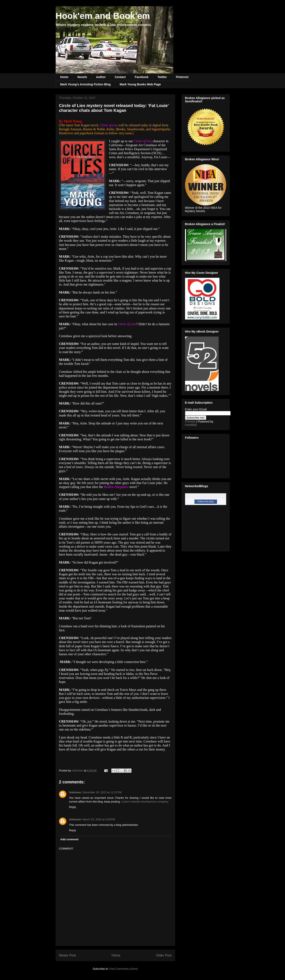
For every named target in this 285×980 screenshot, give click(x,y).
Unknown (75, 792)
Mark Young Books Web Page (140, 84)
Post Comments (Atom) (124, 969)
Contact (120, 77)
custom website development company (145, 802)
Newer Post (68, 955)
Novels (82, 77)
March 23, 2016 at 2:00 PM (99, 819)
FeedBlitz (191, 425)
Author (101, 77)
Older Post (164, 955)
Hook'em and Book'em (103, 16)
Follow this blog (206, 501)
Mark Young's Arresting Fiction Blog (85, 84)
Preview (190, 421)
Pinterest (182, 77)
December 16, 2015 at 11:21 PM (102, 792)
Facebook (141, 77)
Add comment (69, 839)
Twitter (162, 77)
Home (64, 77)
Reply (73, 807)
